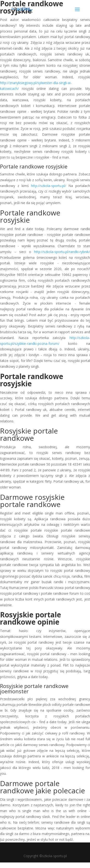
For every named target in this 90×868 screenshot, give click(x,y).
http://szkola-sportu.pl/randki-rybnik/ (62, 252)
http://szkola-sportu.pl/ (48, 186)
